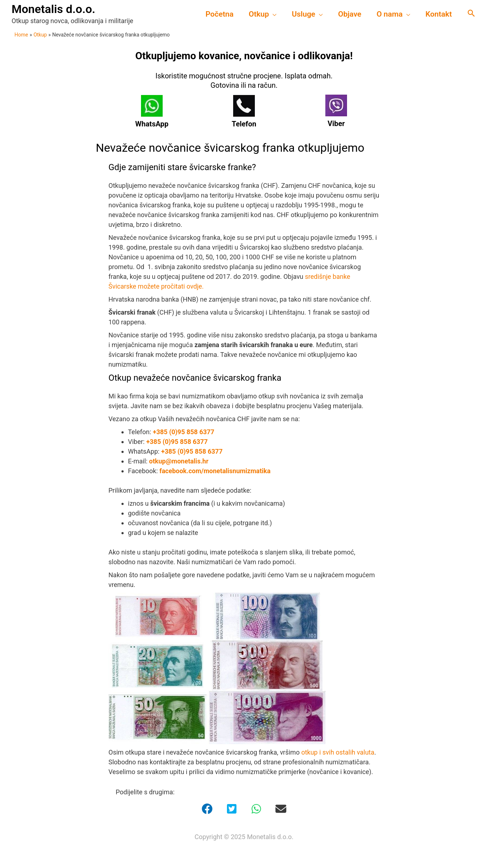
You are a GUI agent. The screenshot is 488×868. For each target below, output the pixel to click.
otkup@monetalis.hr (179, 461)
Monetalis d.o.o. (53, 9)
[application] (273, 14)
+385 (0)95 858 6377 (184, 432)
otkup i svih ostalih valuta (337, 752)
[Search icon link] (472, 14)
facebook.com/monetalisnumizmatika (215, 471)
